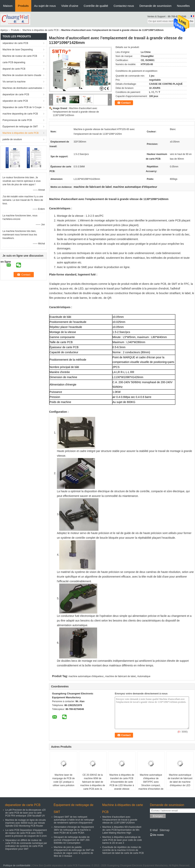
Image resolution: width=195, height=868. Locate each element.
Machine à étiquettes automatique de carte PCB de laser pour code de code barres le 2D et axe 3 (122, 840)
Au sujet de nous (45, 6)
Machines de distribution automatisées (22, 88)
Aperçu (4, 30)
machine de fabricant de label (121, 676)
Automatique (144, 676)
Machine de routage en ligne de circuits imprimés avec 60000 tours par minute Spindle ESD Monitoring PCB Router (26, 823)
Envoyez (158, 816)
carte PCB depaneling (14, 62)
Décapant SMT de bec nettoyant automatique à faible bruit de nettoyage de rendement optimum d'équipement (74, 820)
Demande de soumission (155, 6)
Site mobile (157, 835)
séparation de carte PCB (15, 101)
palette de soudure (12, 139)
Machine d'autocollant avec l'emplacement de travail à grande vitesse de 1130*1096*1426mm (76, 112)
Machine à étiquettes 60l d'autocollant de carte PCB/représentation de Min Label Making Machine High (122, 830)
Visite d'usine (70, 6)
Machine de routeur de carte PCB (20, 56)
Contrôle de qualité (96, 6)
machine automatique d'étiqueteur (86, 676)
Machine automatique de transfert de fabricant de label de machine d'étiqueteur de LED (180, 780)
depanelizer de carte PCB (16, 94)
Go (191, 21)
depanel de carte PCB (14, 69)
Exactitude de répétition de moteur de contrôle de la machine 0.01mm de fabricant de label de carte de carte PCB (123, 850)
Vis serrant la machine (14, 82)
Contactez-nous (124, 6)
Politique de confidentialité (17, 865)
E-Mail (154, 830)
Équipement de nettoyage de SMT (20, 127)
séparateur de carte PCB (15, 43)
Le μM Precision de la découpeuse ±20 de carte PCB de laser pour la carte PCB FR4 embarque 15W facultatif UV (25, 813)
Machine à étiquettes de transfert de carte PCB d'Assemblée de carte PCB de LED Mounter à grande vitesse (122, 782)
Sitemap (164, 830)
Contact (126, 103)
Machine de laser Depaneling (18, 50)
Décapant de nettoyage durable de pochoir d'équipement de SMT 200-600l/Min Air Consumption (72, 840)
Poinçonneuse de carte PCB (17, 120)
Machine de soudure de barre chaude (22, 75)
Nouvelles (183, 6)
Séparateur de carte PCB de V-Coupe (22, 107)
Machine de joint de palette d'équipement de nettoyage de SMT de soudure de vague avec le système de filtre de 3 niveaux (74, 852)
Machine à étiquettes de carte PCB (40, 30)
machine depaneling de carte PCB (20, 114)
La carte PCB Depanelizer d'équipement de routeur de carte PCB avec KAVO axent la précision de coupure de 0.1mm (26, 833)
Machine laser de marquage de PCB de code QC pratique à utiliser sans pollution (63, 780)
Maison (8, 6)
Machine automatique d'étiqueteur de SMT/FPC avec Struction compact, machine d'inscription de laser (151, 784)
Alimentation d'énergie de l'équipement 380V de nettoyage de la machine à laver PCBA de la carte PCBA (74, 830)
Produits (23, 6)
